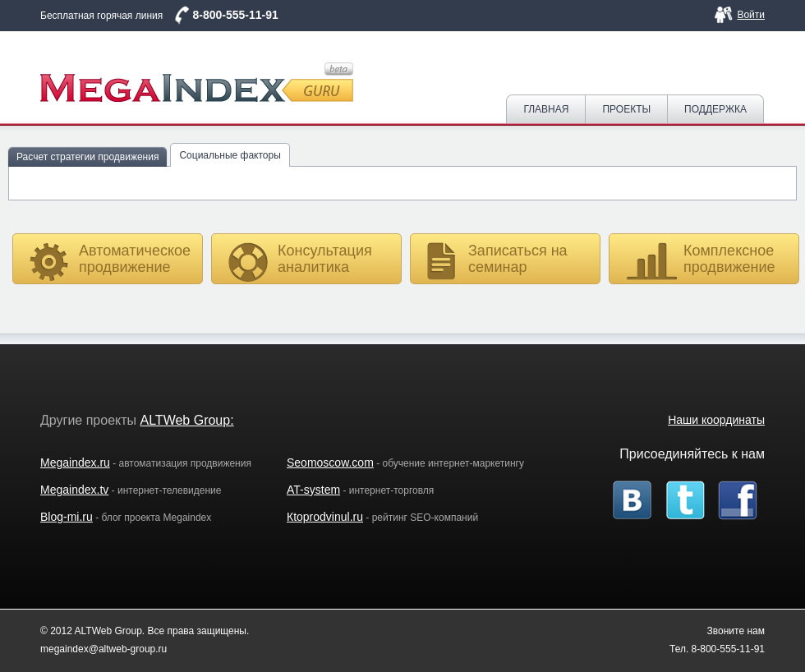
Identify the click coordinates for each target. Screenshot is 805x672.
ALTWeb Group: (186, 420)
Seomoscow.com (330, 463)
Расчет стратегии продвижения (87, 157)
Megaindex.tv (74, 490)
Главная (546, 109)
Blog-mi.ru (67, 517)
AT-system (313, 490)
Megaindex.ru (75, 463)
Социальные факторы (230, 155)
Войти (751, 15)
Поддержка (715, 109)
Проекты (626, 109)
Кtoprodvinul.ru (325, 517)
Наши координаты (716, 420)
